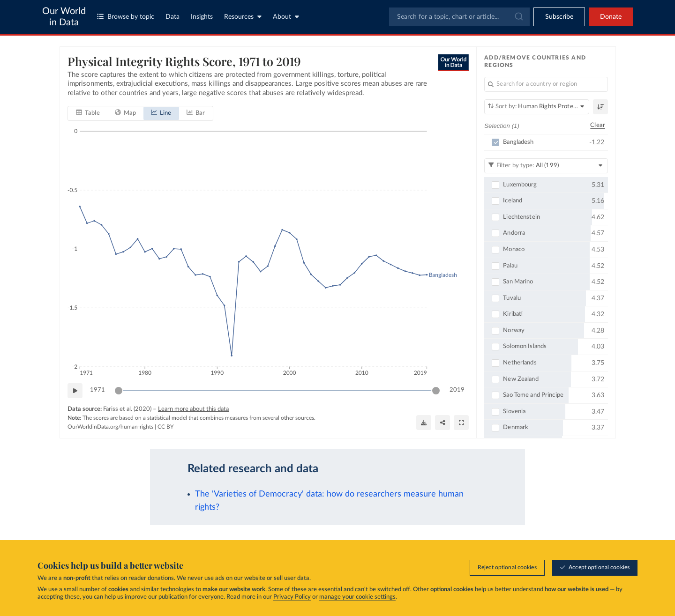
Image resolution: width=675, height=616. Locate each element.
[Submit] (518, 17)
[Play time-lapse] (75, 391)
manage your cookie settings (357, 597)
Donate (611, 17)
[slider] (119, 391)
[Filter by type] (546, 165)
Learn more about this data (193, 409)
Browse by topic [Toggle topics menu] (126, 17)
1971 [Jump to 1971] (97, 390)
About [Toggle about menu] (286, 17)
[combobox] (459, 17)
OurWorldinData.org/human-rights (110, 427)
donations (161, 578)
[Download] (424, 423)
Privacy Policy (292, 597)
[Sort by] (537, 107)
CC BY (165, 427)
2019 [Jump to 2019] (457, 390)
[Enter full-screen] (461, 423)
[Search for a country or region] (546, 84)
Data (172, 17)
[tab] (88, 113)
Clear (598, 125)
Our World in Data (64, 17)
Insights (202, 17)
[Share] (442, 423)
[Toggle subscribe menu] (559, 17)
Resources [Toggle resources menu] (243, 17)
